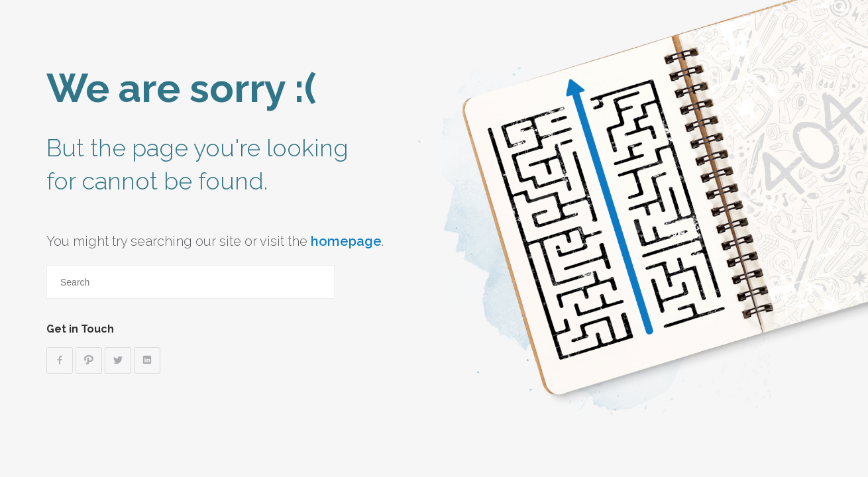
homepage (346, 241)
